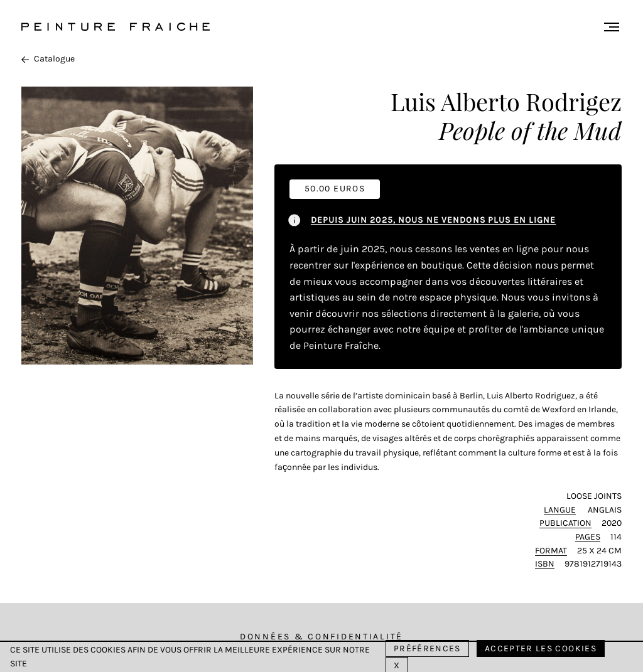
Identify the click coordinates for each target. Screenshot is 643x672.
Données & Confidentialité (321, 637)
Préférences (427, 648)
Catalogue (48, 59)
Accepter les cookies (541, 648)
